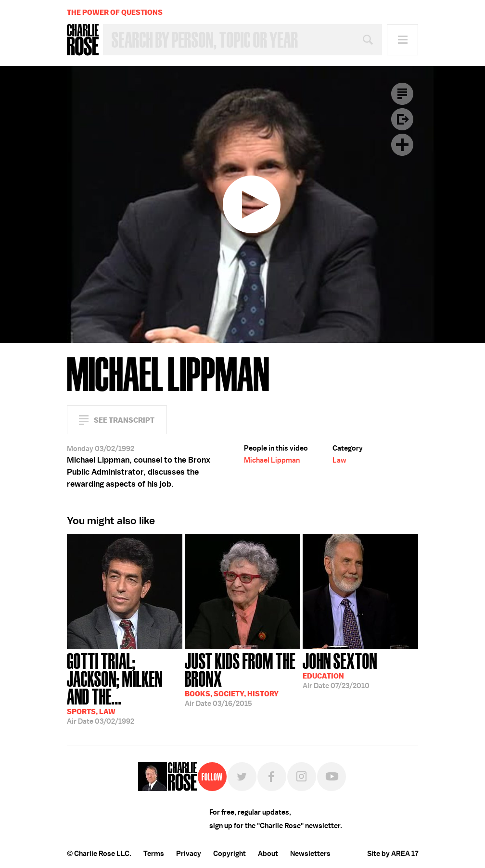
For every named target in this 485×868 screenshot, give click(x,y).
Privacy (189, 854)
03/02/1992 (125, 688)
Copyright (230, 854)
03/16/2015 (242, 679)
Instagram (302, 777)
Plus (402, 145)
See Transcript (124, 420)
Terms (154, 854)
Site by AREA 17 (393, 854)
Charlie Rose (83, 40)
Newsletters (310, 854)
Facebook (272, 777)
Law (339, 460)
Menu (402, 40)
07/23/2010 (340, 670)
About (268, 854)
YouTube (332, 777)
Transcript (402, 94)
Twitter (242, 777)
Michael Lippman (272, 460)
